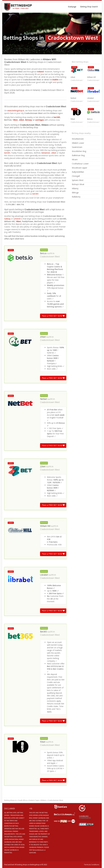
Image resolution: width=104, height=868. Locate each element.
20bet (54, 153)
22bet (21, 120)
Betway (29, 120)
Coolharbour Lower (80, 164)
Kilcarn (75, 159)
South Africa (23, 800)
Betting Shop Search (89, 7)
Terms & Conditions (92, 865)
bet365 (57, 117)
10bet (15, 120)
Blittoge (75, 193)
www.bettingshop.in (16, 111)
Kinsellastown (78, 139)
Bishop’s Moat (78, 184)
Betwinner (46, 153)
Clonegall (76, 176)
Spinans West (78, 180)
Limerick (17, 219)
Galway (7, 219)
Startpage (72, 7)
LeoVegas (40, 120)
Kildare (43, 800)
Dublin (56, 80)
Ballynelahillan (78, 172)
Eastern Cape (34, 800)
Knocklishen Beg (79, 151)
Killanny (75, 188)
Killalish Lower (78, 143)
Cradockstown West (50, 257)
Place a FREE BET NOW (53, 316)
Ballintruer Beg (78, 155)
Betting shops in (10, 800)
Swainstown (77, 147)
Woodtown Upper (80, 168)
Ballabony (76, 197)
